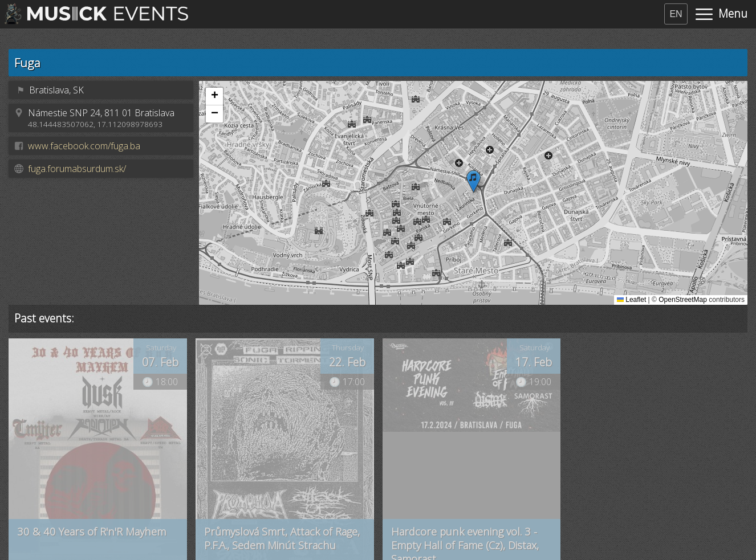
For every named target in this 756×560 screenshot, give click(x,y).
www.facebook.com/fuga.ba (84, 146)
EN (676, 14)
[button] (473, 181)
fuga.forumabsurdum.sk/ (77, 169)
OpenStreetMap (683, 300)
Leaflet (631, 300)
